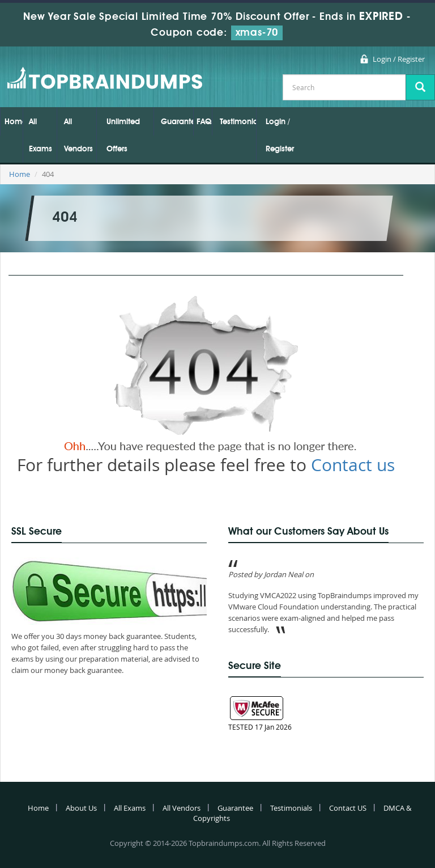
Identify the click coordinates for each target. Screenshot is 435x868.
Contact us (353, 465)
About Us (81, 808)
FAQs (204, 122)
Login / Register (399, 59)
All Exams (40, 136)
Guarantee (177, 122)
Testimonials (238, 122)
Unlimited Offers (123, 136)
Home (14, 122)
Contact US (348, 808)
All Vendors (78, 136)
